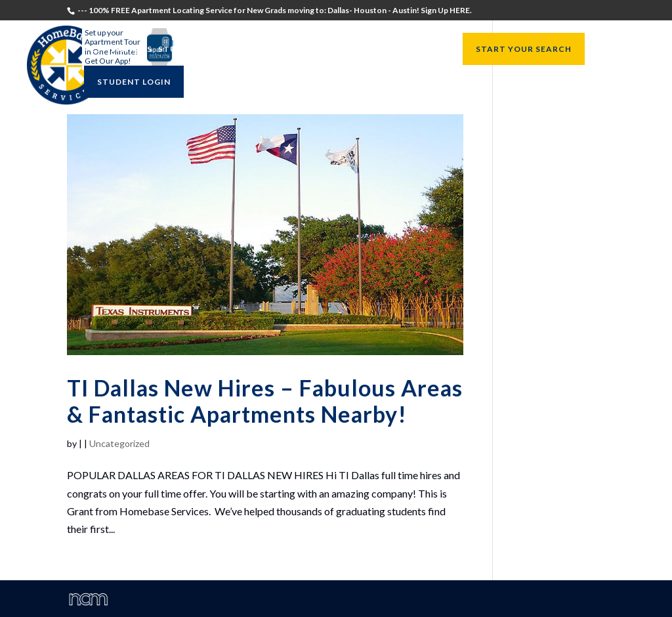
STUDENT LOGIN (134, 82)
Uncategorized (119, 443)
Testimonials (118, 50)
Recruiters (241, 50)
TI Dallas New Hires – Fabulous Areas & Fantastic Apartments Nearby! (265, 401)
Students (182, 50)
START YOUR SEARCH (524, 49)
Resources (417, 50)
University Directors (330, 50)
